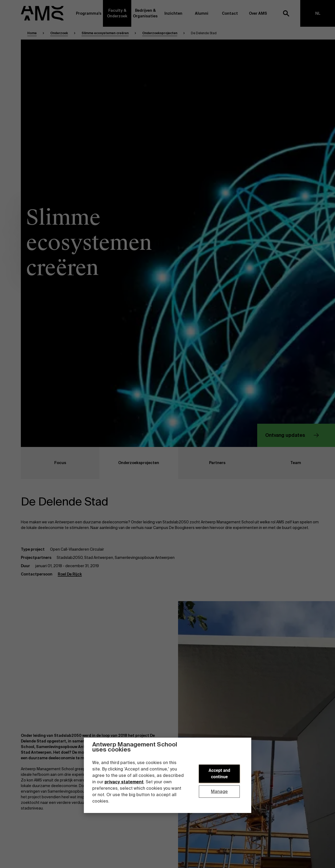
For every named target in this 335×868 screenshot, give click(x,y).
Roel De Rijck (70, 574)
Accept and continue (219, 774)
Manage (219, 791)
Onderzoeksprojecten (160, 33)
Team (279, 463)
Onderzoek (59, 33)
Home (32, 33)
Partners (202, 463)
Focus (43, 463)
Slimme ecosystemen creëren (105, 33)
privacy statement (124, 782)
